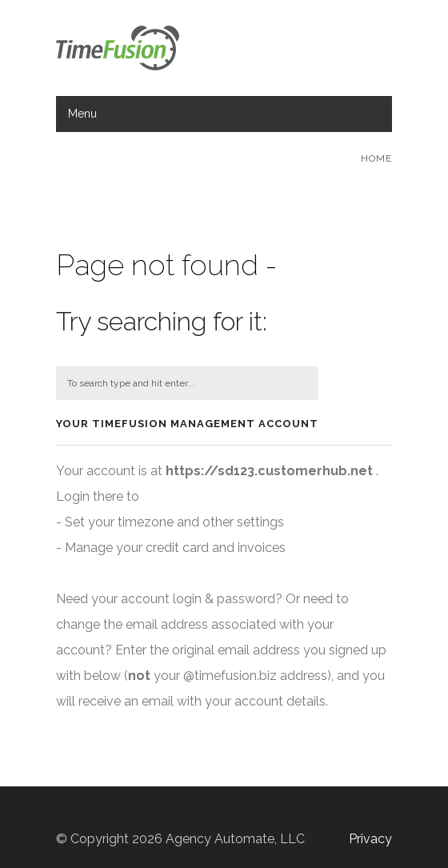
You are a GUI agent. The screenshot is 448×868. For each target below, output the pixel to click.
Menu (82, 114)
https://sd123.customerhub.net (269, 471)
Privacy (370, 839)
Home (376, 158)
